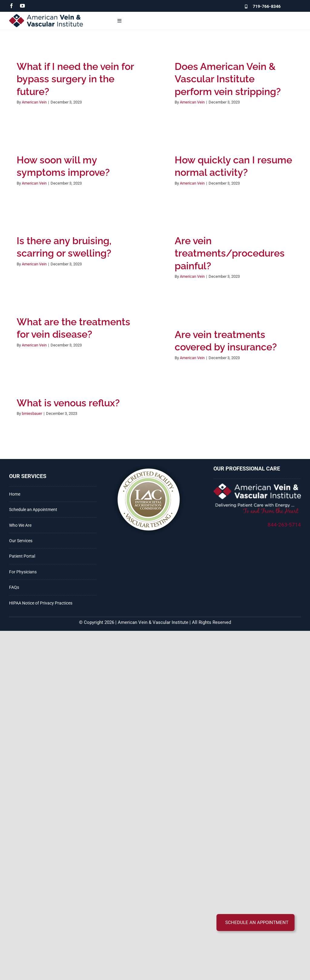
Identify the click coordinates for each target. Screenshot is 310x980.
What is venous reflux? (68, 403)
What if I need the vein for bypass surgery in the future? (75, 79)
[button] (256, 923)
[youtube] (22, 6)
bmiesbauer (32, 413)
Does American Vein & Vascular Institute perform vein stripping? (228, 79)
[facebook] (12, 6)
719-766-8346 (267, 6)
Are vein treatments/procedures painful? (230, 253)
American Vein (34, 102)
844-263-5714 (284, 525)
